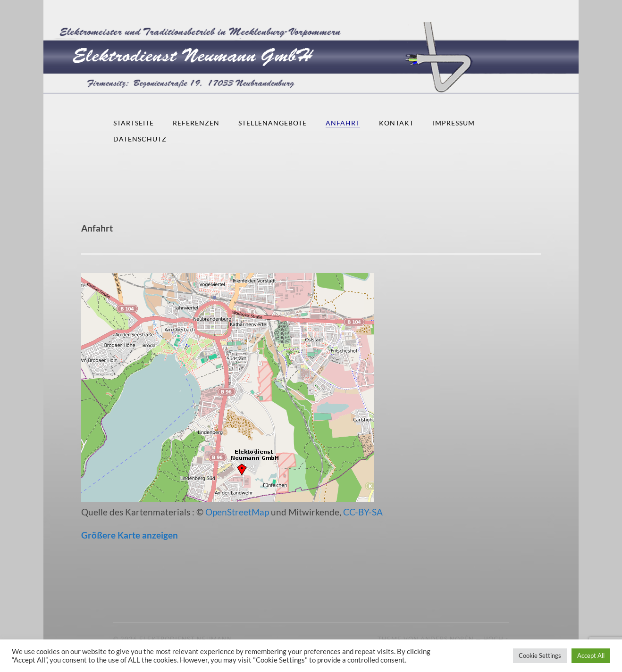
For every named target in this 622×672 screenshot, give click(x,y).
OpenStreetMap (237, 512)
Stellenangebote (273, 123)
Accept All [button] (591, 655)
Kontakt (396, 123)
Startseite (134, 123)
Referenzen (196, 123)
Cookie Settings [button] (540, 655)
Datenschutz (140, 139)
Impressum (454, 123)
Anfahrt (343, 123)
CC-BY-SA (363, 512)
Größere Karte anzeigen (130, 535)
